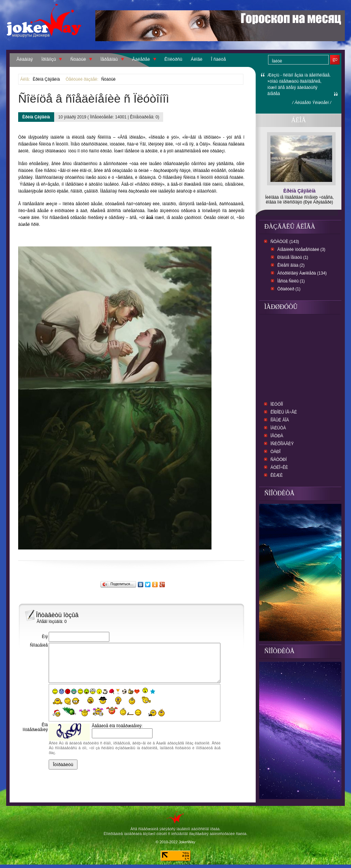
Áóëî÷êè (279, 467)
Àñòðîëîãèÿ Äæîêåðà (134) (302, 273)
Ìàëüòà (278, 428)
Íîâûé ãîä (280, 420)
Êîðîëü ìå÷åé (284, 412)
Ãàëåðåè (141, 59)
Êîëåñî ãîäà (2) (291, 265)
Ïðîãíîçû (49, 59)
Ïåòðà (277, 436)
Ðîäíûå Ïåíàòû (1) (293, 257)
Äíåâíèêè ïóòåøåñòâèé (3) (301, 250)
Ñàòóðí (279, 460)
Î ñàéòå (219, 59)
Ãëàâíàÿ (25, 59)
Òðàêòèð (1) (289, 289)
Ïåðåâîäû (109, 59)
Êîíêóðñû (173, 59)
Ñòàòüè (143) (285, 242)
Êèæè (277, 475)
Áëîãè (197, 59)
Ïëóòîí (277, 404)
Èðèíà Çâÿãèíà (46, 79)
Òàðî (275, 452)
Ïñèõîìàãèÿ (282, 444)
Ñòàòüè (78, 59)
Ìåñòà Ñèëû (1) (291, 281)
